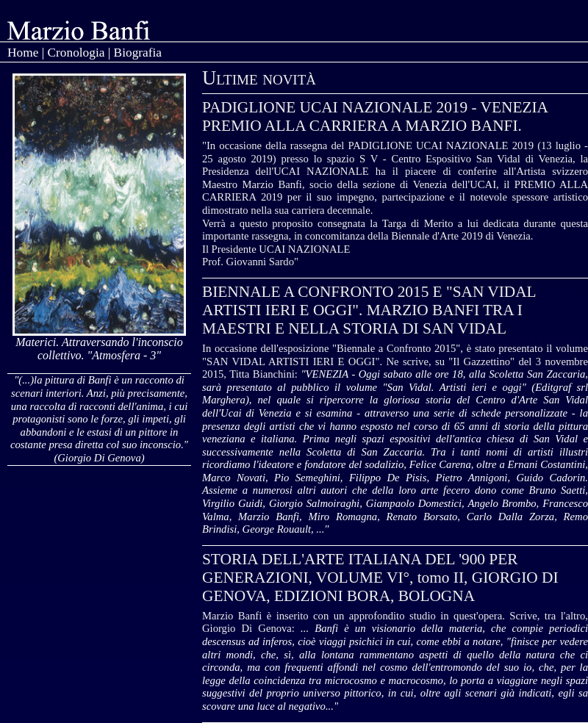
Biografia (138, 53)
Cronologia (76, 53)
